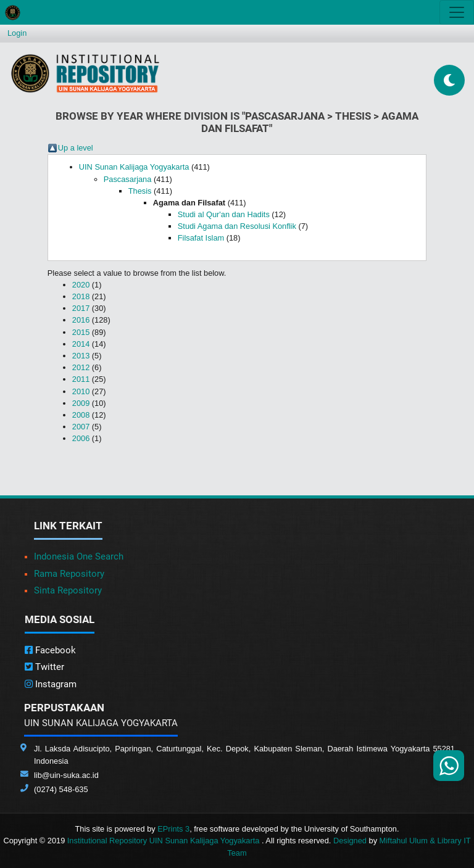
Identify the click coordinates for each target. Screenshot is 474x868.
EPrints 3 (173, 829)
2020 (81, 285)
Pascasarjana (128, 179)
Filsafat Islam (201, 238)
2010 (81, 391)
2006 (81, 438)
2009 (81, 403)
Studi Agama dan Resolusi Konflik (237, 226)
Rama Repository (69, 574)
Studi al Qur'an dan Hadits (224, 214)
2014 (81, 344)
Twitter (44, 667)
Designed (350, 841)
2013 (81, 356)
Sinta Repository (68, 590)
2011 (81, 379)
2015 (81, 332)
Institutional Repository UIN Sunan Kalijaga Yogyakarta (164, 841)
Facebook (50, 650)
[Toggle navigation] (457, 12)
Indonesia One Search (79, 556)
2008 (81, 415)
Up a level (76, 148)
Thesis (140, 191)
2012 (81, 367)
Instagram (51, 684)
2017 (81, 308)
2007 (81, 427)
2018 (81, 296)
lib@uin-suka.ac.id (66, 775)
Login (17, 33)
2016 (81, 320)
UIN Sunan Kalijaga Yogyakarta (134, 167)
